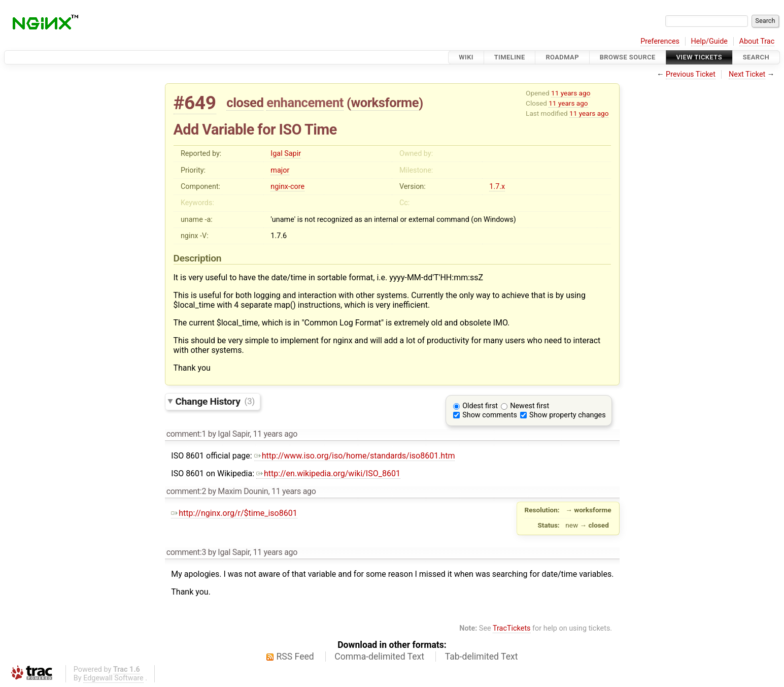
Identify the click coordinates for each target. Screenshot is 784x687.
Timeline (510, 57)
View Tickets (699, 57)
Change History (215, 401)
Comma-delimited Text (379, 657)
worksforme (385, 103)
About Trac (757, 41)
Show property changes (567, 415)
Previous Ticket (691, 74)
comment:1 (186, 434)
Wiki (466, 57)
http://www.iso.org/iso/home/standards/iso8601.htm (355, 456)
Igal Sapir (286, 154)
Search (756, 57)
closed (245, 103)
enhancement (305, 103)
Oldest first (480, 406)
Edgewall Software (113, 678)
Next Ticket (747, 74)
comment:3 (186, 552)
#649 (195, 103)
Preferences (660, 41)
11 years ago (571, 93)
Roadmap (562, 57)
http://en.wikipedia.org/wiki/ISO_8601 (328, 473)
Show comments (490, 415)
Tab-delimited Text (482, 657)
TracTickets (512, 628)
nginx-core (287, 187)
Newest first (530, 406)
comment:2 (186, 491)
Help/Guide (709, 41)
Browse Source (628, 57)
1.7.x (497, 187)
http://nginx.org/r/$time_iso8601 (234, 513)
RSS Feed (295, 657)
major (280, 170)
